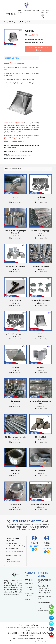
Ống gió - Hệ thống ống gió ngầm (15, 334)
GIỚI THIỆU (20, 12)
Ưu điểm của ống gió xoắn (41, 267)
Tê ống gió (41, 368)
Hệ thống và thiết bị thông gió (41, 504)
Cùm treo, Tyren (15, 300)
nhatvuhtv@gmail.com (13, 562)
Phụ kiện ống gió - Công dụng (15, 267)
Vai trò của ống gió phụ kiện (41, 300)
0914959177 (34, 546)
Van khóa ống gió (41, 471)
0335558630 (38, 48)
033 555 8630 (18, 552)
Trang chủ (8, 22)
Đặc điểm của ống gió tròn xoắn (15, 437)
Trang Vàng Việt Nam (46, 641)
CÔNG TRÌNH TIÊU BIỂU (43, 14)
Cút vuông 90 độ (41, 437)
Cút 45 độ (15, 368)
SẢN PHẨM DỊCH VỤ (31, 11)
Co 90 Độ (15, 197)
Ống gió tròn (41, 197)
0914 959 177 (16, 556)
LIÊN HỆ (48, 12)
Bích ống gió (15, 471)
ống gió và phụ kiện (19, 22)
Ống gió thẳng (15, 401)
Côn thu (41, 334)
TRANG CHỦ (11, 14)
